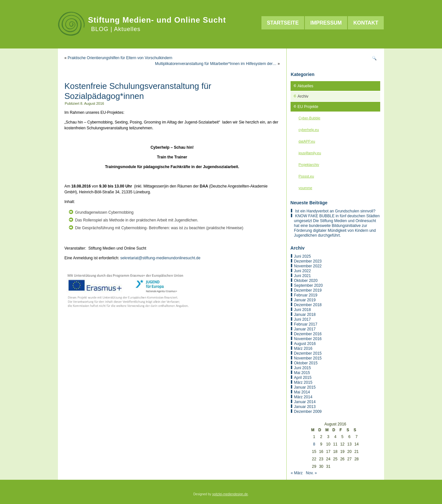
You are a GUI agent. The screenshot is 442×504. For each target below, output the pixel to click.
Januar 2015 (305, 387)
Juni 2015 (303, 368)
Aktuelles (306, 86)
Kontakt (366, 23)
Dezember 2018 (308, 305)
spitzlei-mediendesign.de (230, 494)
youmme (305, 188)
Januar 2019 (305, 300)
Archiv (303, 96)
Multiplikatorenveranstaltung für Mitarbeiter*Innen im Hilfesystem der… (216, 64)
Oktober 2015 (306, 363)
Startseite (283, 23)
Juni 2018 (303, 310)
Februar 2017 (306, 324)
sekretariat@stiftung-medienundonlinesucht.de (160, 258)
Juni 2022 (303, 271)
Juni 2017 (303, 319)
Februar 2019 (306, 295)
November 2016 (308, 339)
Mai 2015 (302, 373)
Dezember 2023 (308, 261)
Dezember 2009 (308, 412)
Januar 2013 (305, 407)
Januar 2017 (305, 329)
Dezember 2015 (308, 353)
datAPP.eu (307, 141)
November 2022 (308, 266)
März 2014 (303, 397)
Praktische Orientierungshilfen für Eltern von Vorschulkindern (120, 58)
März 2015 (303, 382)
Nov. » (311, 473)
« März (297, 473)
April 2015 (303, 378)
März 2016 (303, 349)
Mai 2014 (302, 392)
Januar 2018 (305, 315)
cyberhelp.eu (309, 130)
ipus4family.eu (310, 153)
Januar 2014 (305, 402)
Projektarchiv (309, 165)
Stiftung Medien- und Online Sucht (157, 20)
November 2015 (308, 358)
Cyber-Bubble (309, 118)
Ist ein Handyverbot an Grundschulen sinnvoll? (335, 211)
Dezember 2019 (308, 290)
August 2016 (305, 344)
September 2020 (309, 285)
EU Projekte (308, 107)
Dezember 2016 (308, 334)
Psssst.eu (306, 176)
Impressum (326, 23)
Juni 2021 (303, 276)
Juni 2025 (303, 256)
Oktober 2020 (306, 281)
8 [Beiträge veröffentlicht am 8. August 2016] (314, 444)
